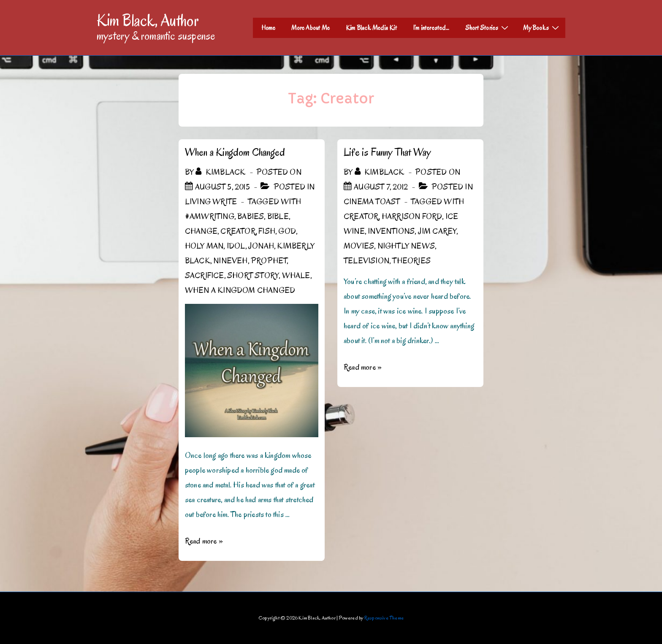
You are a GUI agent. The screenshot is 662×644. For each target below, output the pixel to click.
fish (267, 231)
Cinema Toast (372, 202)
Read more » (204, 541)
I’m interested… (431, 28)
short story (253, 276)
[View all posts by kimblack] (221, 172)
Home (269, 28)
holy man (204, 246)
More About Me (311, 28)
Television (366, 261)
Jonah (261, 246)
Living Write (211, 202)
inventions (391, 231)
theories (411, 261)
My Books (542, 27)
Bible (278, 216)
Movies (359, 246)
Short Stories (488, 27)
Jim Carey (437, 231)
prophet (269, 261)
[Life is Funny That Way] (381, 187)
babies (251, 216)
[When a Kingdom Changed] (222, 187)
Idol (236, 246)
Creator (238, 231)
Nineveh (230, 261)
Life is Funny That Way (387, 152)
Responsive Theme (384, 618)
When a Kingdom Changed (235, 152)
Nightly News (406, 246)
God (287, 231)
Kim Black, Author (148, 20)
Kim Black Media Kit (371, 28)
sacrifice (205, 276)
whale (296, 276)
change (201, 231)
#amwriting (210, 216)
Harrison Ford (412, 216)
